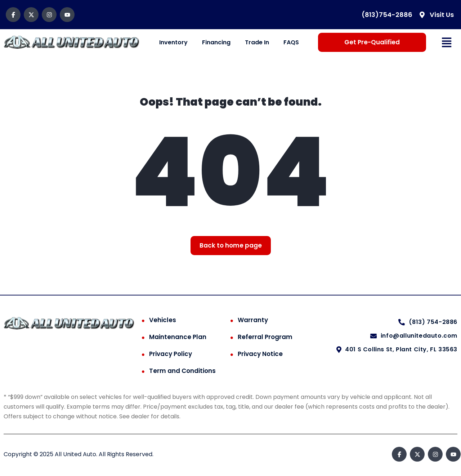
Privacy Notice (260, 354)
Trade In (257, 42)
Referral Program (265, 337)
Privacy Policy (171, 354)
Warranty (253, 320)
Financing (216, 42)
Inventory (173, 42)
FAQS (291, 42)
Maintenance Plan (178, 337)
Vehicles (163, 320)
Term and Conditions (182, 371)
